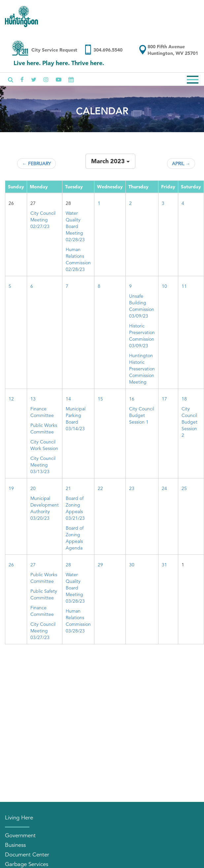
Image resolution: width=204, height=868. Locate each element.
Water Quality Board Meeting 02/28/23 (75, 226)
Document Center (27, 855)
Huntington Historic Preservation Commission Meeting (142, 369)
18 (184, 399)
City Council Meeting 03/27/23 (43, 631)
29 (100, 565)
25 (184, 488)
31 (164, 565)
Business (15, 845)
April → (181, 164)
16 (132, 399)
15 (100, 399)
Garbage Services (27, 864)
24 (164, 488)
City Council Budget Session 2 (189, 422)
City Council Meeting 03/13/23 (43, 465)
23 (132, 488)
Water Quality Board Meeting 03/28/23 (75, 588)
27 (33, 565)
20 (33, 488)
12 (11, 399)
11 (184, 286)
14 (68, 399)
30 (132, 565)
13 (33, 399)
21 (68, 488)
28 (68, 565)
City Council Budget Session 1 (142, 415)
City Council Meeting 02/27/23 (43, 220)
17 (164, 399)
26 (11, 565)
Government (20, 835)
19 (11, 488)
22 (100, 488)
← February (36, 164)
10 (164, 286)
